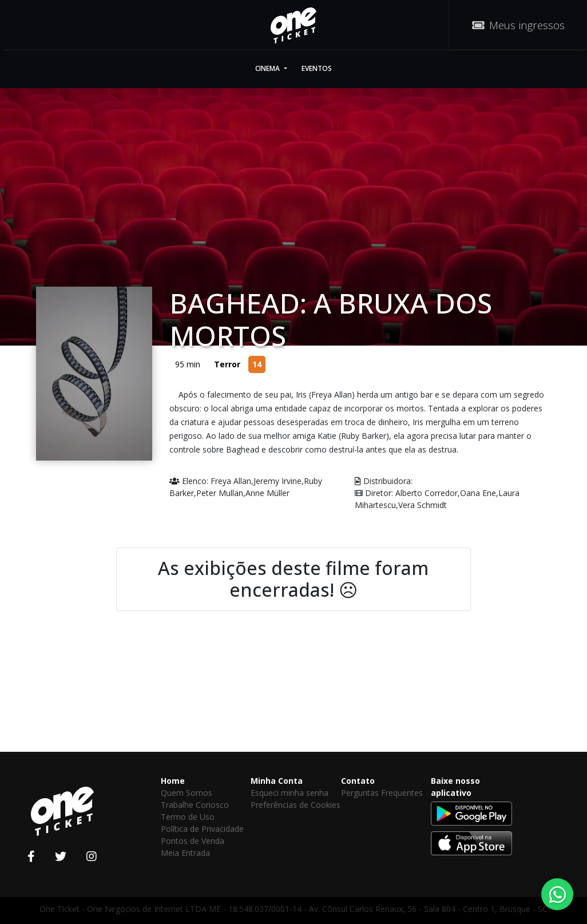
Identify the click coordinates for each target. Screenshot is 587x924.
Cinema (268, 68)
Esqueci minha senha (289, 793)
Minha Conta (277, 781)
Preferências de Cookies (296, 805)
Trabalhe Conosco (195, 805)
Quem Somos (187, 793)
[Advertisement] (293, 700)
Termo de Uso (188, 817)
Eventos (317, 68)
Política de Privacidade (202, 829)
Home (173, 781)
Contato (358, 781)
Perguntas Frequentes (382, 793)
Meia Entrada (185, 853)
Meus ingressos (518, 25)
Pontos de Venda (193, 841)
